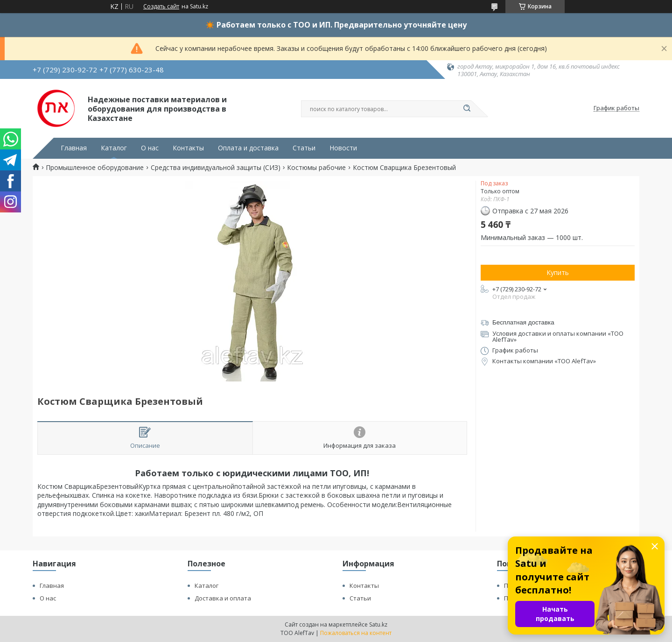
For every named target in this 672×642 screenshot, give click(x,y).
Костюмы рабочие (316, 168)
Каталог (114, 148)
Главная (74, 148)
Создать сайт (161, 7)
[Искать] (467, 109)
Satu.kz (378, 624)
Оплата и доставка (248, 148)
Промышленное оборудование (95, 168)
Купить (558, 272)
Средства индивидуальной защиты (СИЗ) (216, 168)
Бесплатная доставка (523, 322)
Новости (343, 148)
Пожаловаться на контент (356, 633)
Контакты (188, 148)
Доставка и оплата (223, 598)
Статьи (304, 148)
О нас (150, 148)
